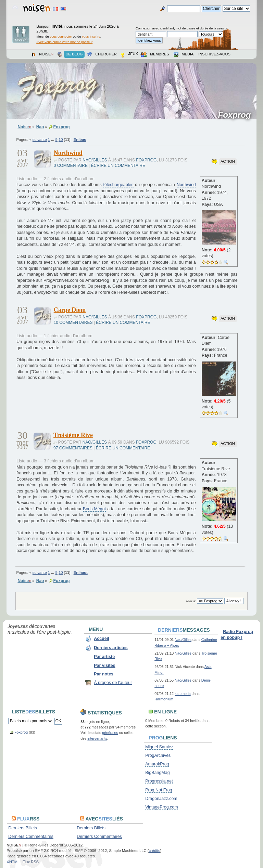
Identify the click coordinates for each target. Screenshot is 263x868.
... (53, 140)
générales (110, 733)
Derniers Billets (23, 828)
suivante (40, 140)
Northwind (68, 153)
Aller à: (191, 601)
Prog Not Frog (159, 790)
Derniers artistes (111, 648)
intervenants (97, 738)
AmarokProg (157, 764)
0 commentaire (71, 166)
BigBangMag (157, 773)
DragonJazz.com (161, 799)
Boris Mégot (94, 509)
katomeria (183, 694)
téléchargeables (118, 185)
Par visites (104, 666)
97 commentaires (73, 448)
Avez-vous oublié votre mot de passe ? (64, 42)
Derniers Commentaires (31, 837)
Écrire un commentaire (118, 166)
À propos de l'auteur (113, 683)
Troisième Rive (73, 435)
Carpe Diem (70, 310)
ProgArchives (158, 755)
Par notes (104, 674)
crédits (154, 851)
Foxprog (236, 115)
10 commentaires (73, 323)
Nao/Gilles (95, 160)
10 (61, 140)
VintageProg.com (161, 807)
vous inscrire (91, 36)
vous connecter (61, 36)
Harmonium (164, 699)
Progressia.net (159, 781)
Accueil (101, 639)
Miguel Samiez (159, 747)
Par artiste (104, 657)
